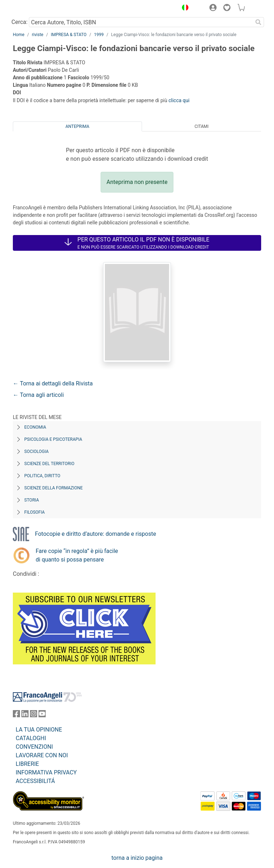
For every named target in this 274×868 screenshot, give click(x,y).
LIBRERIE (27, 764)
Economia (35, 427)
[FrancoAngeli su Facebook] (16, 715)
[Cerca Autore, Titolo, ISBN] (141, 22)
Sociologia (36, 452)
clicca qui (179, 100)
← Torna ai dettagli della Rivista (53, 383)
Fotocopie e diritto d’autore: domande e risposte (95, 534)
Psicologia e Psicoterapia (53, 439)
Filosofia (34, 512)
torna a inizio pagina (137, 858)
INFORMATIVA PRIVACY (46, 772)
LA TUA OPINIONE (39, 730)
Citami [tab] (201, 126)
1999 (99, 35)
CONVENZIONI (34, 747)
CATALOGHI (31, 738)
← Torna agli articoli (38, 395)
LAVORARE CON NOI (42, 755)
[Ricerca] (258, 22)
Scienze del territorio (49, 464)
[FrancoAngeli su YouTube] (42, 715)
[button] (183, 9)
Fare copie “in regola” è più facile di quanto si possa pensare (77, 555)
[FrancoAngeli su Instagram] (34, 715)
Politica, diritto (42, 476)
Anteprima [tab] (78, 126)
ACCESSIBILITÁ (35, 781)
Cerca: (19, 22)
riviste (37, 35)
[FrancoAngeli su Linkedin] (25, 715)
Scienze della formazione (54, 488)
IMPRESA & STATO (68, 35)
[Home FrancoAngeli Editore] (37, 9)
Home (19, 35)
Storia (32, 500)
